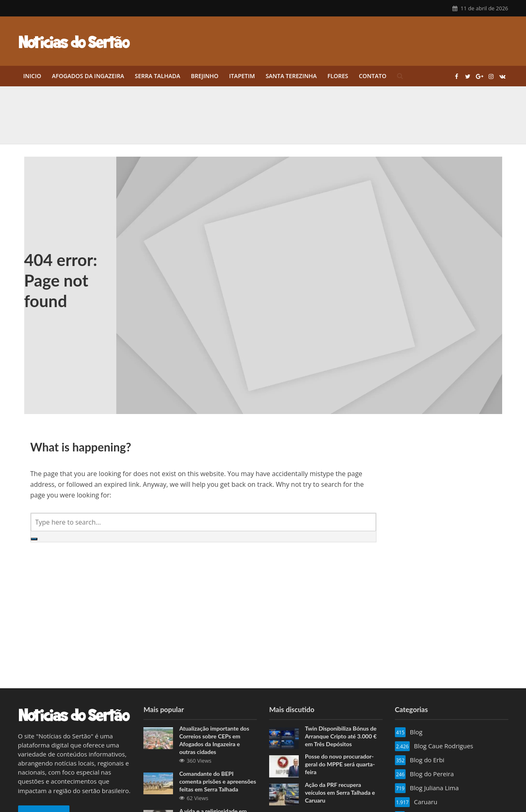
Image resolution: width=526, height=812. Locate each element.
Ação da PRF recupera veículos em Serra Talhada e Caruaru (340, 792)
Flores (338, 76)
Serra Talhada (157, 76)
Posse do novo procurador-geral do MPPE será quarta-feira (340, 764)
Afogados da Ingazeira (88, 76)
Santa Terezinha (291, 76)
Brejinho (204, 76)
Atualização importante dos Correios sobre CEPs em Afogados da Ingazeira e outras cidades (214, 740)
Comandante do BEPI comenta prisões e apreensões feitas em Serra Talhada (218, 781)
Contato (373, 76)
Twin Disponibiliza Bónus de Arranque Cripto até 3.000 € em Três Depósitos (341, 736)
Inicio (32, 76)
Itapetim (242, 76)
